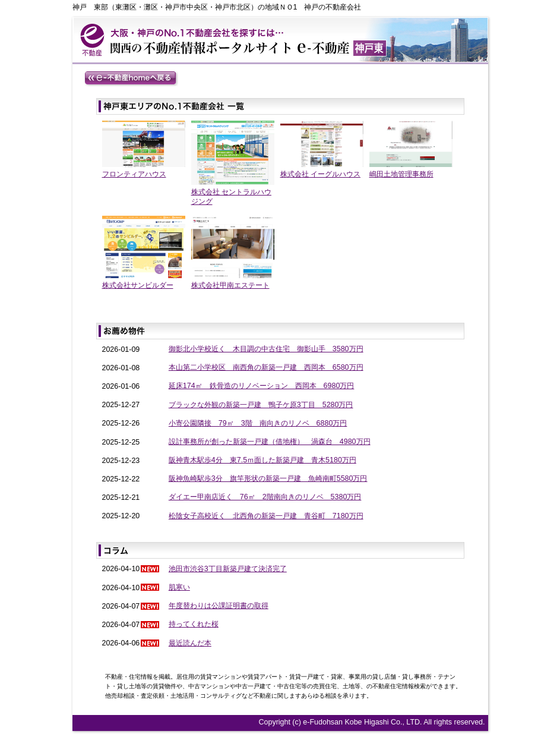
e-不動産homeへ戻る (131, 78)
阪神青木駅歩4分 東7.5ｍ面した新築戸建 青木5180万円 (262, 460)
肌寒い (179, 587)
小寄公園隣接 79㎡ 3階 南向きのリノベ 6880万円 (258, 423)
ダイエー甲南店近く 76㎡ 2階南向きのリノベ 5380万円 (265, 497)
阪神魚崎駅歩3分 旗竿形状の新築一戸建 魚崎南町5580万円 (268, 478)
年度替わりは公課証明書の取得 (219, 606)
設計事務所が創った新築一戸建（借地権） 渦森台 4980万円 (270, 442)
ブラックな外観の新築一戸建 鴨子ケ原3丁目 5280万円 (261, 405)
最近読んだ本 (190, 643)
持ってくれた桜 (194, 624)
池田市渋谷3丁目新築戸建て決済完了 (228, 569)
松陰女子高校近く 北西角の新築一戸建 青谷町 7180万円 (266, 516)
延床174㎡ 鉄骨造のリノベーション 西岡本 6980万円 (262, 386)
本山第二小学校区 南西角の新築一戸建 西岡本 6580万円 (266, 367)
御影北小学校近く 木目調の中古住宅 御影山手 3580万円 (266, 349)
